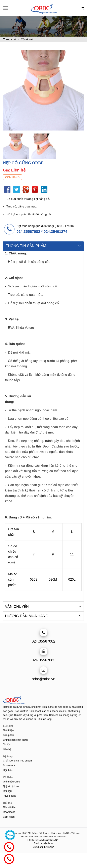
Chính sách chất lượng (16, 740)
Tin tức (7, 744)
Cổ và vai (27, 39)
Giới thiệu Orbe (11, 781)
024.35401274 (55, 232)
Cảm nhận (9, 817)
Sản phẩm (9, 735)
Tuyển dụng (10, 796)
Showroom (9, 765)
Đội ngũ (7, 791)
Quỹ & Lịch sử (11, 786)
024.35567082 (28, 232)
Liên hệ (7, 749)
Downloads (9, 812)
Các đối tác (9, 807)
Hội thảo (8, 770)
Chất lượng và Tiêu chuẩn (17, 760)
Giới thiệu (8, 730)
